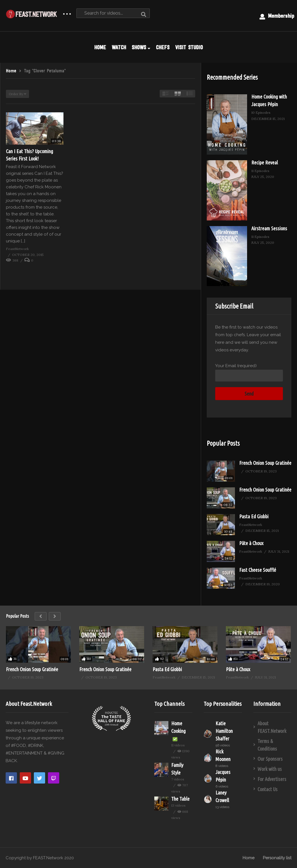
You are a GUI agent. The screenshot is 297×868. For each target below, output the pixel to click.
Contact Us (268, 789)
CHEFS (163, 47)
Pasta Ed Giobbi (254, 516)
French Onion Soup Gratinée (265, 463)
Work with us (270, 769)
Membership (277, 16)
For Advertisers (272, 779)
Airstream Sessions (269, 228)
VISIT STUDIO (189, 47)
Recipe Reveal (265, 162)
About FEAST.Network (272, 727)
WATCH (119, 47)
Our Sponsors (270, 759)
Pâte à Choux (251, 543)
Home (248, 858)
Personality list (277, 858)
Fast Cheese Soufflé (258, 570)
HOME (100, 47)
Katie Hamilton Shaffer (224, 731)
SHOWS (141, 47)
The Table (180, 799)
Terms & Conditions (267, 745)
